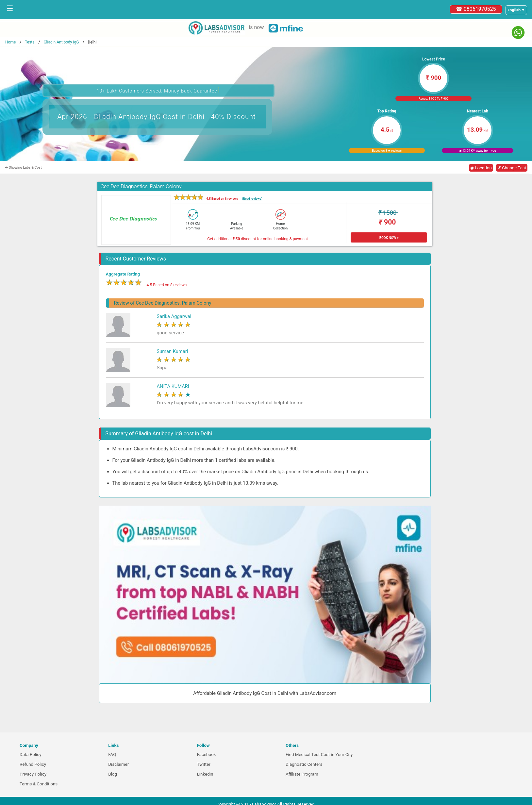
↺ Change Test (512, 168)
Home (10, 42)
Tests (30, 42)
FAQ (112, 755)
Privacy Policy (33, 774)
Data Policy (31, 755)
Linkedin (205, 774)
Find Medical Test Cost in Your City (319, 755)
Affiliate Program (302, 774)
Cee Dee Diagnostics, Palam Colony (141, 186)
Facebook (207, 755)
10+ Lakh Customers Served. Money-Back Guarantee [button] (158, 90)
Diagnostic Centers (304, 764)
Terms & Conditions (39, 784)
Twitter (204, 764)
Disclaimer (118, 764)
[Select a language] (516, 10)
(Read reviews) (252, 199)
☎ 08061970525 (476, 9)
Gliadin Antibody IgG (61, 42)
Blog (113, 774)
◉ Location (481, 168)
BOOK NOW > (389, 238)
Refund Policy (33, 764)
